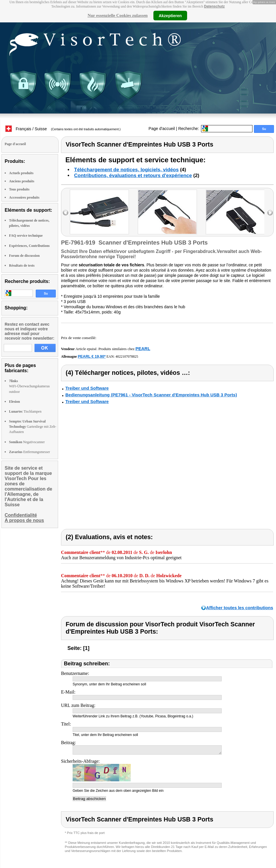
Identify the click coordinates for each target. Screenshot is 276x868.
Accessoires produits (24, 197)
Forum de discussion (24, 256)
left (66, 213)
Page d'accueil (162, 129)
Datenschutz (214, 6)
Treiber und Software (87, 388)
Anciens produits (22, 181)
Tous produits (19, 189)
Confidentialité (21, 515)
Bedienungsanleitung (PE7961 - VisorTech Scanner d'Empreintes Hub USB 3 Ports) (151, 395)
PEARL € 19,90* (92, 356)
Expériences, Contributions (29, 246)
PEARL (143, 349)
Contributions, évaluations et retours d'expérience (133, 175)
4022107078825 (127, 357)
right (270, 213)
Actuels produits (21, 173)
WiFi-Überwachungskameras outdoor (29, 386)
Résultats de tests (22, 265)
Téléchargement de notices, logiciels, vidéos (126, 170)
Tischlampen (25, 411)
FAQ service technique (26, 236)
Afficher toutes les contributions (240, 608)
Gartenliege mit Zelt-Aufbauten (33, 427)
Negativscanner (27, 442)
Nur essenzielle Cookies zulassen (118, 15)
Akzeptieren (170, 15)
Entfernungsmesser (29, 452)
